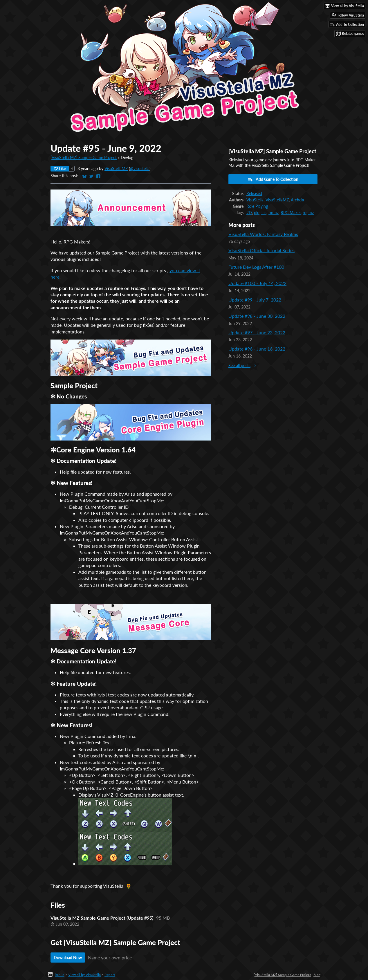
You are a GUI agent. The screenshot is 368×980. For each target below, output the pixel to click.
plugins (260, 213)
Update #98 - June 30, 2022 (257, 316)
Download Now (68, 958)
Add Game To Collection (273, 179)
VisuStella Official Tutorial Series (261, 250)
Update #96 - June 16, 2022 (257, 349)
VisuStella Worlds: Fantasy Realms (263, 234)
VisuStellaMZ (116, 169)
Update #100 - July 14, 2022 (257, 283)
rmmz (274, 213)
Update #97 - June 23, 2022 (257, 332)
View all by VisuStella (84, 975)
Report (110, 975)
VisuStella (255, 200)
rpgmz (308, 213)
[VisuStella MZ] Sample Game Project (84, 158)
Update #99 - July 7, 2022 (255, 300)
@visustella (140, 169)
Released (254, 194)
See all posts (239, 366)
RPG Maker (291, 213)
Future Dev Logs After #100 (256, 267)
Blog (317, 975)
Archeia (297, 200)
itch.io (60, 975)
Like (60, 168)
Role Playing (257, 206)
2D (249, 213)
